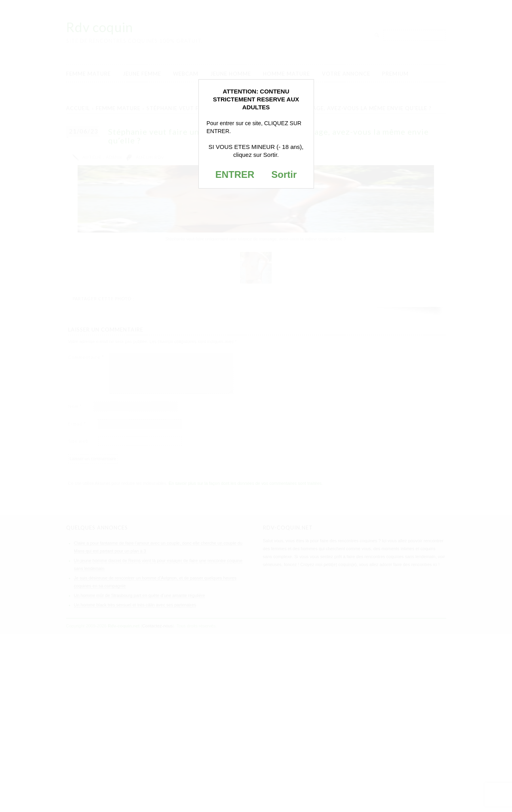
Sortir (284, 174)
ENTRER (235, 174)
